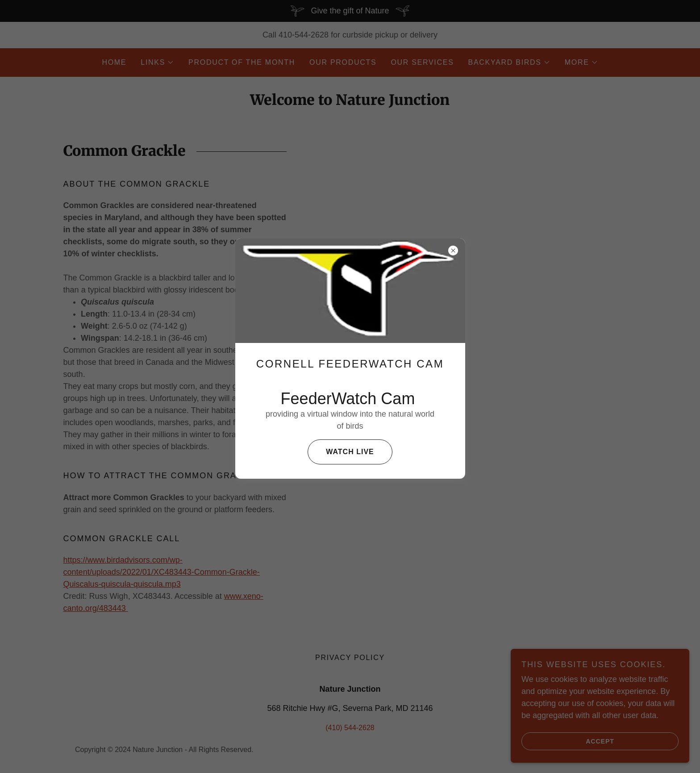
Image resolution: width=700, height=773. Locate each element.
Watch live (341, 452)
